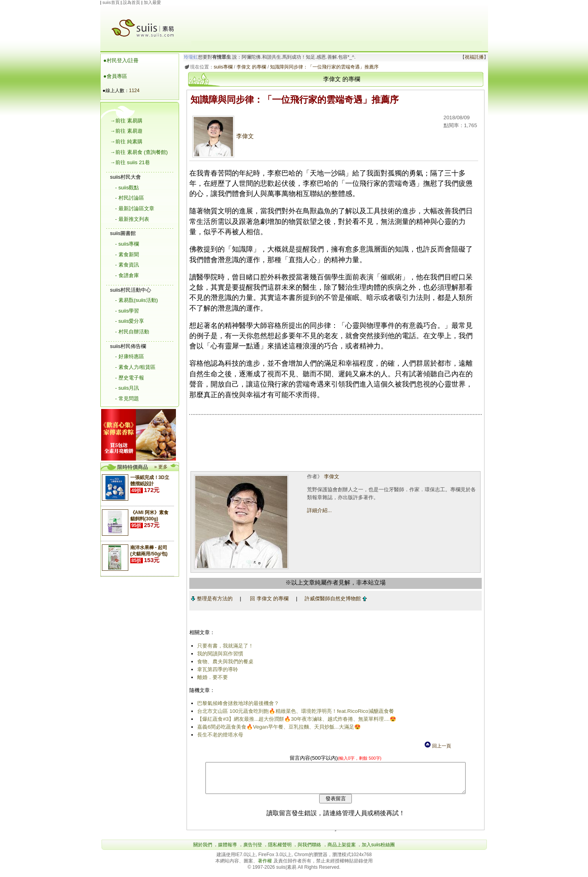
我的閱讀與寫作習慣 (219, 654)
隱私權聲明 (280, 851)
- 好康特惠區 (130, 356)
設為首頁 (131, 2)
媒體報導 (227, 851)
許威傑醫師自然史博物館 (334, 599)
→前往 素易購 (126, 121)
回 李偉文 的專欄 (268, 599)
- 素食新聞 (127, 254)
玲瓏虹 (189, 57)
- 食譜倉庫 (127, 275)
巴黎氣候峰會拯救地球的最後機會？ (237, 703)
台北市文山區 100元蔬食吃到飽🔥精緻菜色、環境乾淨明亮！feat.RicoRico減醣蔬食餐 (294, 711)
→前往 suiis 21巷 (130, 162)
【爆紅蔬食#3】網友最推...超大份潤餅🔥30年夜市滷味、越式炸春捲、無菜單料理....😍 (296, 719)
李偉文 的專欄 (250, 67)
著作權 (265, 867)
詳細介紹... (319, 510)
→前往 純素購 (126, 142)
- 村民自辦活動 (132, 332)
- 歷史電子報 (130, 378)
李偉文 (222, 136)
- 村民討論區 (130, 198)
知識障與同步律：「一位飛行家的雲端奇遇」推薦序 (323, 67)
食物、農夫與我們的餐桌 (224, 661)
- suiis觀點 (127, 188)
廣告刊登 (253, 851)
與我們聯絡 (309, 851)
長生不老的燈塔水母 (219, 735)
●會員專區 (115, 76)
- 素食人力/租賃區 (136, 367)
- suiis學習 (127, 311)
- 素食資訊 (127, 265)
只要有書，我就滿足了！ (224, 646)
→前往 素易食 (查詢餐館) (139, 152)
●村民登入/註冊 (121, 60)
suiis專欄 (222, 67)
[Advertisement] (337, 23)
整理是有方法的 (210, 599)
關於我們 (203, 851)
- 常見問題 (127, 399)
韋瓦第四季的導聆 (216, 669)
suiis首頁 (111, 2)
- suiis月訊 (127, 388)
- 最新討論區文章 (135, 208)
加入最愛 (152, 2)
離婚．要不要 (211, 677)
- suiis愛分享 (130, 321)
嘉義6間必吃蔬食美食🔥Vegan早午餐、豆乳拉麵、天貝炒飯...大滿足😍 (278, 727)
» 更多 (161, 467)
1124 (134, 91)
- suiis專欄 (127, 244)
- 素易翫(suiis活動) (137, 300)
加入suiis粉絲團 (378, 851)
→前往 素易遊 (126, 131)
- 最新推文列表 (132, 219)
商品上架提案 (342, 851)
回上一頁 (437, 746)
